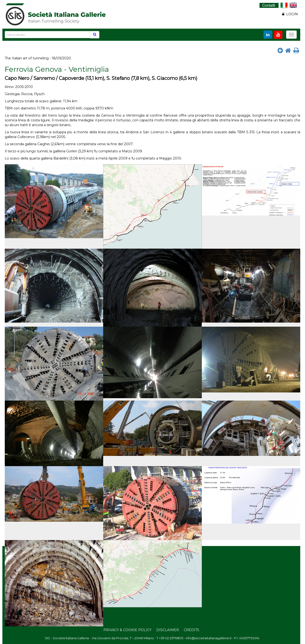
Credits (191, 630)
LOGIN (290, 14)
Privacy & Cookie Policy (127, 630)
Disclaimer (168, 630)
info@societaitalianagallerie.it (209, 638)
